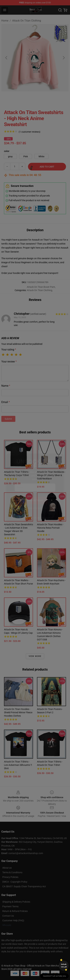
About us (7, 868)
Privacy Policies (10, 877)
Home (5, 21)
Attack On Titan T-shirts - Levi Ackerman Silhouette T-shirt (18, 765)
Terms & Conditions (12, 872)
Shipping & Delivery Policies (16, 902)
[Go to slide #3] (44, 99)
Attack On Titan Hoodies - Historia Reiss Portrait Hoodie (50, 528)
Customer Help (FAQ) (13, 920)
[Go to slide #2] (27, 99)
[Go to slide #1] (9, 99)
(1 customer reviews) (29, 132)
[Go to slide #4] (61, 99)
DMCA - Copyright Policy (15, 882)
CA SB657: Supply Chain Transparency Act (24, 886)
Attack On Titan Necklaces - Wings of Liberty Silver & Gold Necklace (51, 475)
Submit (8, 419)
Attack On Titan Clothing (27, 21)
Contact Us (8, 916)
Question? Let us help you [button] (54, 976)
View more (35, 656)
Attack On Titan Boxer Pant (41, 287)
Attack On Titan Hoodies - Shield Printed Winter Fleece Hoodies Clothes (18, 712)
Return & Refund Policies (15, 911)
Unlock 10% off (64, 966)
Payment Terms (10, 906)
